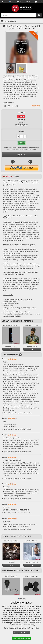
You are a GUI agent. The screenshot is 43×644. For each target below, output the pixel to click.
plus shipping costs (22, 125)
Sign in (28, 2)
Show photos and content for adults (21, 48)
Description (7, 176)
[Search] (39, 15)
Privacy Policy (34, 628)
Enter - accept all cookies (22, 638)
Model (5, 103)
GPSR (17, 176)
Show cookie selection (21, 633)
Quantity (21, 131)
